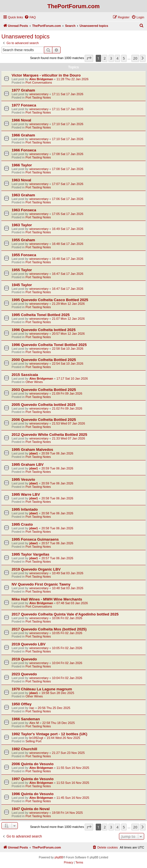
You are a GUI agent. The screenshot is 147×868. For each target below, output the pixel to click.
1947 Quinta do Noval (31, 809)
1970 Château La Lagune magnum (42, 689)
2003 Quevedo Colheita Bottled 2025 (44, 390)
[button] (89, 58)
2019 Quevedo (24, 659)
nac (32, 708)
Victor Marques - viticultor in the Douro (46, 75)
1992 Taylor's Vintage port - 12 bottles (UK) (49, 734)
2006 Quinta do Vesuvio (33, 764)
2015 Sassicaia (25, 375)
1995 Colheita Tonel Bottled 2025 (41, 315)
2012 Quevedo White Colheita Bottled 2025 (49, 435)
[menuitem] (30, 17)
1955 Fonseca (24, 255)
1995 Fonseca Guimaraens (35, 539)
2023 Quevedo (24, 674)
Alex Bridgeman (41, 79)
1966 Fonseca (24, 150)
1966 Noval (21, 120)
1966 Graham (23, 135)
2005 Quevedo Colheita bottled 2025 (44, 405)
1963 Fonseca (24, 210)
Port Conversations (39, 82)
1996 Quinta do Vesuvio (33, 794)
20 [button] (135, 58)
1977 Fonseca (24, 105)
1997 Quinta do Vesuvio (33, 779)
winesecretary (39, 94)
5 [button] (124, 58)
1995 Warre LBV (26, 494)
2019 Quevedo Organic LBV (36, 569)
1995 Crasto (22, 524)
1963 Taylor (22, 225)
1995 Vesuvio (23, 479)
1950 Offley (22, 704)
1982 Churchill (24, 749)
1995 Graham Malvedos (32, 450)
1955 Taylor (22, 270)
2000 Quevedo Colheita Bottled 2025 (44, 360)
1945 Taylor (22, 285)
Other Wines (34, 382)
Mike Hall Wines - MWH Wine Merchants (47, 599)
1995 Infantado (25, 509)
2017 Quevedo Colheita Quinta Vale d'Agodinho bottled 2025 (65, 614)
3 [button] (111, 58)
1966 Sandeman (26, 719)
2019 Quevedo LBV (28, 644)
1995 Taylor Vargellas (30, 554)
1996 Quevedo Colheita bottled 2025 (44, 330)
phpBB (59, 857)
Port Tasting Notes (38, 97)
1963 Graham (23, 195)
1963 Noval (21, 180)
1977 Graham (23, 90)
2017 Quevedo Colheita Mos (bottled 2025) (49, 629)
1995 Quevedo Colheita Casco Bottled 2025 (50, 300)
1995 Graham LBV (28, 465)
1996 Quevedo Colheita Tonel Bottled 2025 (49, 345)
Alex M (34, 723)
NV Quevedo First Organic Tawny (41, 584)
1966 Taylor (22, 165)
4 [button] (117, 58)
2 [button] (105, 58)
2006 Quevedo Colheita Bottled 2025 (44, 420)
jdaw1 (34, 453)
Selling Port (33, 741)
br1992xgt (36, 738)
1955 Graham (23, 240)
